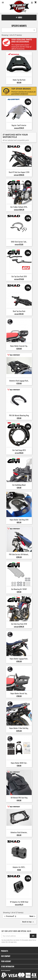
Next (33, 916)
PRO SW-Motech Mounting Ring (19, 415)
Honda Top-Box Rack (19, 80)
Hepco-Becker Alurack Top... (19, 693)
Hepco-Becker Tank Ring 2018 (19, 520)
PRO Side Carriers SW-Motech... (19, 554)
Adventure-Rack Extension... (19, 832)
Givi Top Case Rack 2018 (19, 276)
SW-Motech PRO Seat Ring (19, 798)
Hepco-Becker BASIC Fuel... (19, 763)
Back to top (28, 922)
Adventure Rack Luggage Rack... (19, 381)
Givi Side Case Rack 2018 (19, 624)
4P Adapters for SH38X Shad (19, 902)
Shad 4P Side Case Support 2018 (19, 172)
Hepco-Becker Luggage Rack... (19, 659)
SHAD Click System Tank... (19, 242)
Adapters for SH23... (19, 867)
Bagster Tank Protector (19, 125)
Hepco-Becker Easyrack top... (19, 346)
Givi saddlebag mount (19, 485)
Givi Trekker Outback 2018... (19, 207)
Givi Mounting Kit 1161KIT (19, 589)
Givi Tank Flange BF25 (19, 450)
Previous (8, 916)
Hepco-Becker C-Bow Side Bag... (19, 728)
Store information (8, 967)
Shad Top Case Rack (19, 311)
